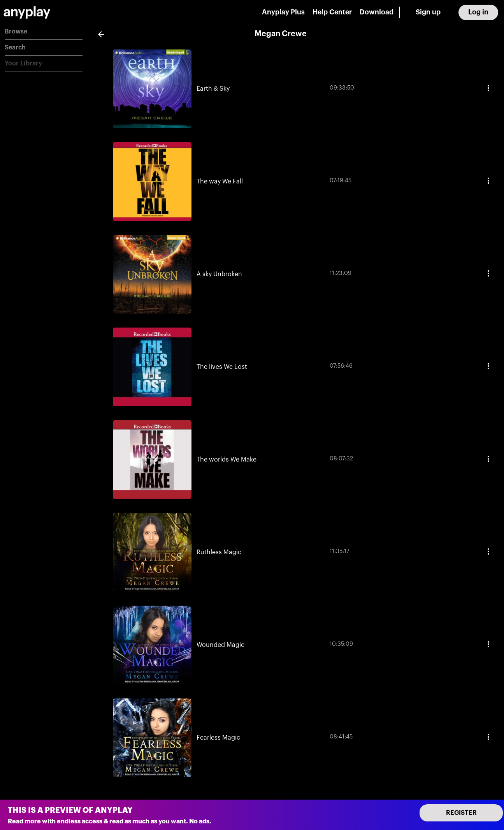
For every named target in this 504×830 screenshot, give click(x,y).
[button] (44, 32)
